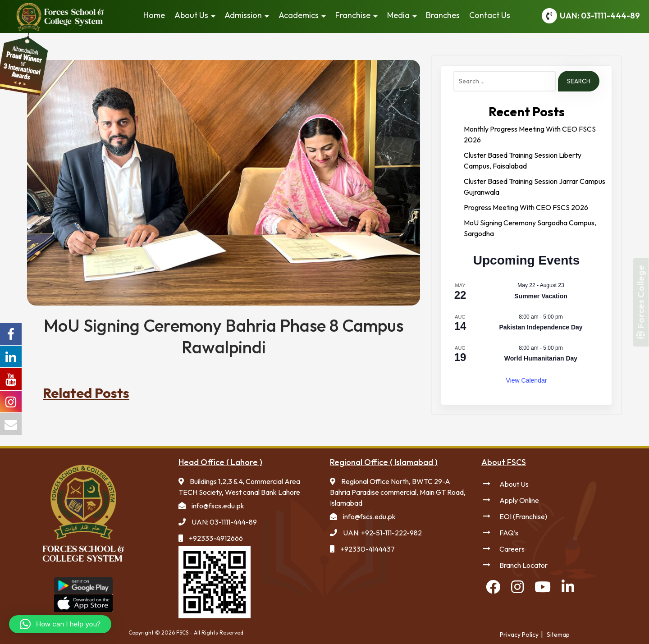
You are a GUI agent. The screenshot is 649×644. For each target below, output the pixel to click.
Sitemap (558, 635)
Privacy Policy (519, 635)
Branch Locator (523, 565)
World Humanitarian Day (541, 358)
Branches (443, 15)
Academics (299, 15)
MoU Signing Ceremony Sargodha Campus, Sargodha (530, 228)
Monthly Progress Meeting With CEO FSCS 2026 (530, 134)
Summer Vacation (541, 296)
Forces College (641, 302)
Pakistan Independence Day (541, 327)
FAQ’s (509, 533)
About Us (191, 15)
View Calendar (527, 380)
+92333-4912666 (216, 538)
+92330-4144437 (368, 549)
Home (154, 15)
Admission (243, 15)
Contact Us (490, 15)
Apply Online (519, 500)
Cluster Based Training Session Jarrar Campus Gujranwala (535, 187)
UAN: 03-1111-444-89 (600, 16)
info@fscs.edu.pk (218, 506)
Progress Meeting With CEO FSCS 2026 (526, 207)
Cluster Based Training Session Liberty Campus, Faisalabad (523, 160)
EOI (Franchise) (523, 516)
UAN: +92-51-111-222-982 (382, 533)
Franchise (353, 15)
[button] (60, 624)
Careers (512, 549)
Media (398, 15)
